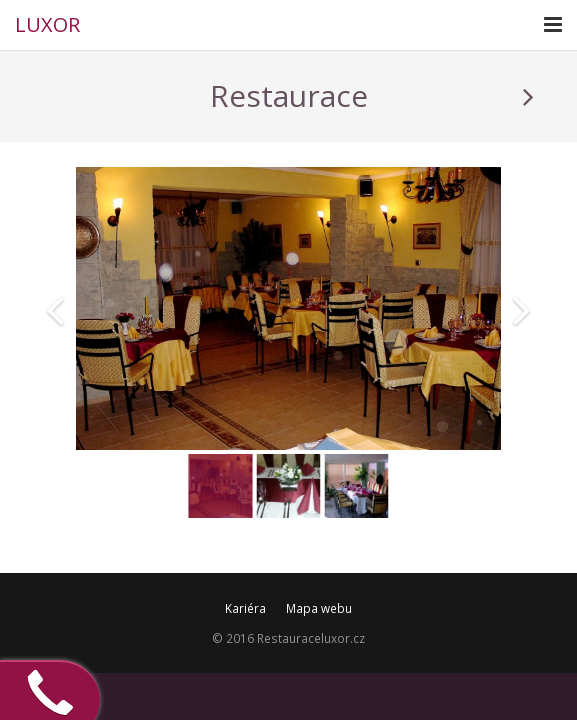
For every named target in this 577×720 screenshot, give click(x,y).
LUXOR (47, 24)
